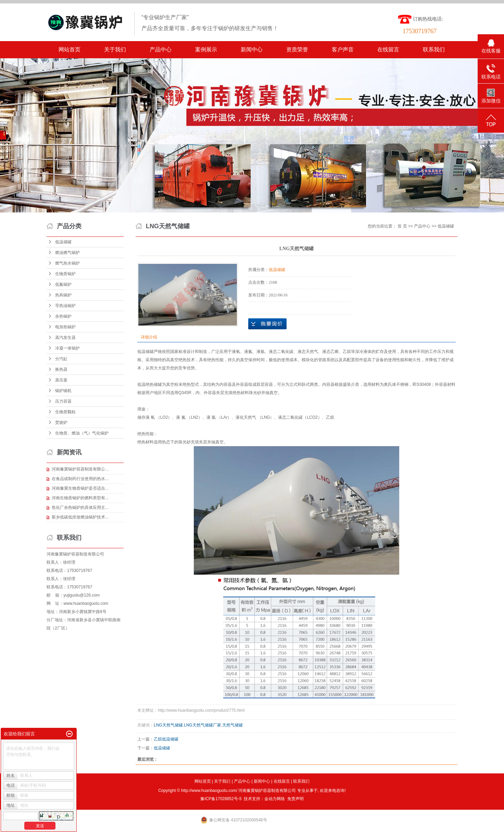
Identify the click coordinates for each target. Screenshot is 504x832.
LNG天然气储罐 (168, 725)
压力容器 (63, 401)
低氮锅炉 (63, 284)
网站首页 (70, 50)
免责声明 (295, 799)
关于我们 (115, 50)
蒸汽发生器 (65, 338)
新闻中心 (252, 50)
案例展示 (206, 50)
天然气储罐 (232, 725)
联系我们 (434, 50)
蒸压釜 (61, 380)
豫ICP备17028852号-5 (221, 799)
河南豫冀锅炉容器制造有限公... (80, 469)
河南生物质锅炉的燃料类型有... (80, 498)
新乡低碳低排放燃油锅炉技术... (80, 517)
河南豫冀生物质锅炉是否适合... (80, 488)
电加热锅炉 (65, 327)
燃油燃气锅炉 (67, 253)
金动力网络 (275, 799)
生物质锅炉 (65, 274)
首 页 (402, 226)
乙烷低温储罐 (166, 739)
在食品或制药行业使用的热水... (80, 479)
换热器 (61, 369)
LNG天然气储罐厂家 (203, 725)
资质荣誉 (297, 50)
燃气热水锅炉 (67, 263)
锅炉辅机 (63, 391)
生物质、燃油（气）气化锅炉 (82, 433)
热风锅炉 (63, 295)
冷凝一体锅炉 (67, 348)
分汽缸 (61, 359)
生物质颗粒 (65, 412)
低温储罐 (63, 242)
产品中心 (161, 50)
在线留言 (388, 50)
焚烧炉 (61, 423)
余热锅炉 (63, 316)
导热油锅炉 (65, 306)
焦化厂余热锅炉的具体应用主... (80, 507)
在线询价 (267, 324)
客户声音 (343, 50)
